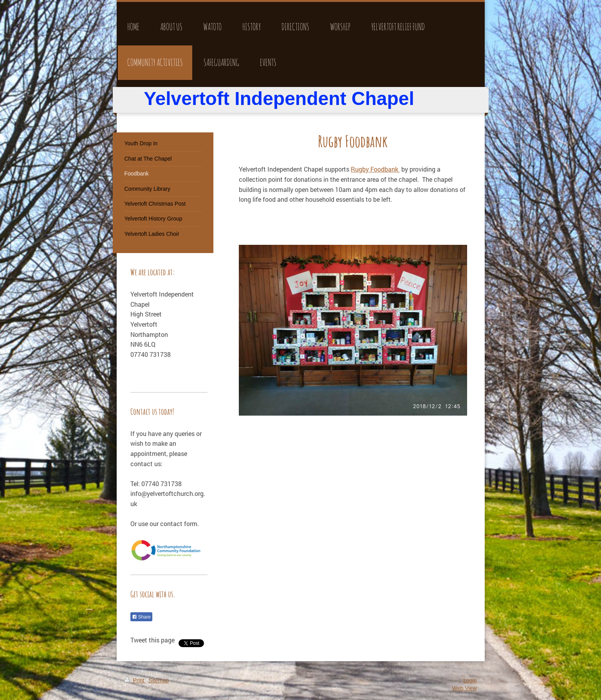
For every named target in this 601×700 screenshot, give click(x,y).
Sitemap (159, 680)
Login (470, 680)
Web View (465, 688)
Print (135, 680)
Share (141, 617)
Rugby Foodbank (375, 169)
